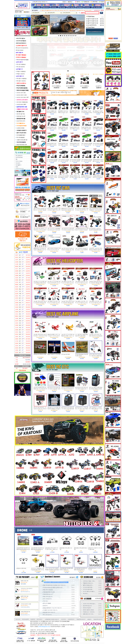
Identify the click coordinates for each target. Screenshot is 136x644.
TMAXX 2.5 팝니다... (88, 583)
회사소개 (18, 619)
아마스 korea (19, 161)
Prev (52, 24)
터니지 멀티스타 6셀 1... (89, 591)
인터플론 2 (18, 165)
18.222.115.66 (26, 364)
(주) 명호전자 (19, 156)
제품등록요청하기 (81, 619)
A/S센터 (89, 619)
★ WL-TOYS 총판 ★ (25, 612)
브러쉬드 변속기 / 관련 (26, 604)
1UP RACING (19, 157)
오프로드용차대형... (88, 587)
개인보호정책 (25, 619)
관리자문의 (39, 619)
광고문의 (64, 619)
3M (16, 159)
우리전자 (18, 163)
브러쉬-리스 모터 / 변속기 (27, 589)
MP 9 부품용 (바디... (88, 585)
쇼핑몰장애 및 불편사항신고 (52, 619)
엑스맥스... (86, 594)
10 (76, 36)
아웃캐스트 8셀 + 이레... (89, 581)
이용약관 (33, 619)
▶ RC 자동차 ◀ (24, 581)
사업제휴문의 (71, 619)
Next (82, 24)
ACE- (17, 167)
